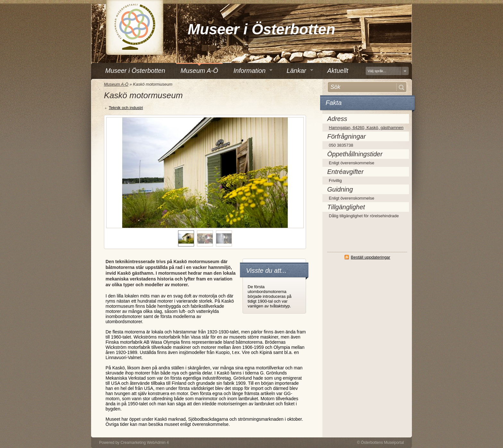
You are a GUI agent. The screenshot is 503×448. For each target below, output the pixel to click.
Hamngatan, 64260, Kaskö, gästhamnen (366, 128)
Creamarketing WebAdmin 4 (145, 443)
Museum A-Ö (116, 84)
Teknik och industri (126, 108)
